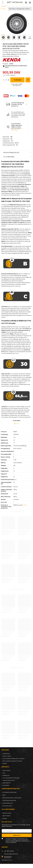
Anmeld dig (17, 835)
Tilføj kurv (17, 80)
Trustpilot (4, 6)
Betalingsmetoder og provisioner (12, 798)
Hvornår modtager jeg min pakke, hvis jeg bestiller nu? (18, 104)
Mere (25, 505)
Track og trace (7, 756)
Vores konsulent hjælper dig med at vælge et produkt (17, 127)
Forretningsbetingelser (9, 800)
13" (12, 141)
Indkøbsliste (6, 775)
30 (17, 145)
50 (11, 139)
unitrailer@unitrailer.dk (11, 854)
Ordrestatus (6, 754)
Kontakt (5, 764)
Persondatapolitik (8, 803)
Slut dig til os (7, 822)
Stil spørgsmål (9, 157)
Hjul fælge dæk (20, 9)
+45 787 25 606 (17, 129)
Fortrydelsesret (7, 806)
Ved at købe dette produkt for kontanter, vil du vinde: (18, 115)
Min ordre (5, 750)
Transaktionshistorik (9, 780)
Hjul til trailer (29, 9)
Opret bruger (7, 771)
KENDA (11, 64)
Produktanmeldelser (11, 152)
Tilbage (3, 9)
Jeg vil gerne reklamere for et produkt (14, 759)
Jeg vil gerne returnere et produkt (12, 761)
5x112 (17, 143)
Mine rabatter (7, 783)
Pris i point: (14, 112)
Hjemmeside (12, 9)
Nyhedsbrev (6, 785)
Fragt (4, 795)
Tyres (18, 424)
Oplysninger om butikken (9, 792)
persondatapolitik (12, 842)
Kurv (4, 773)
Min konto (5, 767)
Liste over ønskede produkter (11, 778)
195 (11, 137)
